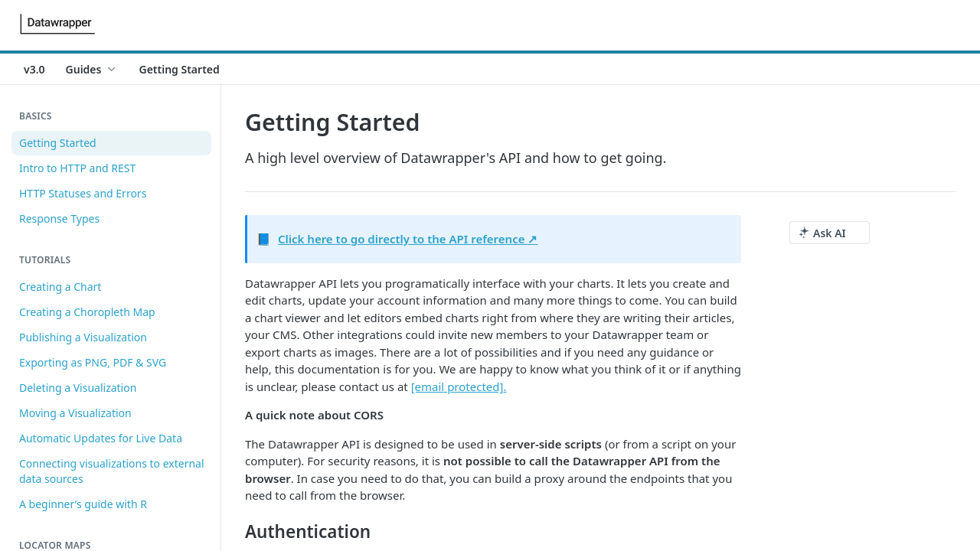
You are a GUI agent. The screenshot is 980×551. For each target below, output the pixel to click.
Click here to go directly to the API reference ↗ (408, 239)
